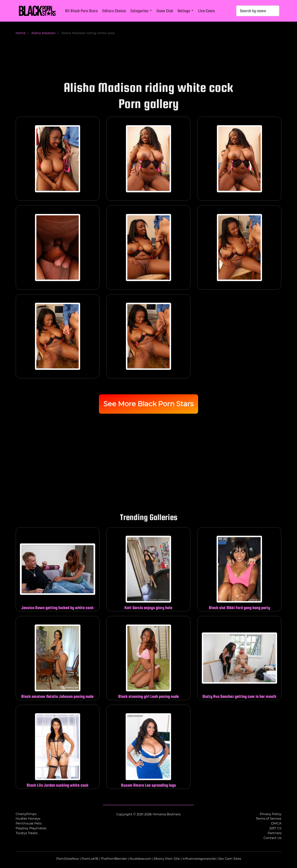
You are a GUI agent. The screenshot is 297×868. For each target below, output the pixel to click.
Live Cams (206, 11)
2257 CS (275, 828)
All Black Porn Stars (81, 11)
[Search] (258, 11)
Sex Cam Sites (230, 859)
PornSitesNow (68, 859)
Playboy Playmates (31, 828)
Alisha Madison (43, 33)
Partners (275, 833)
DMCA (276, 823)
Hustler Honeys (28, 818)
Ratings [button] (184, 11)
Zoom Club (165, 11)
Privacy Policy (271, 814)
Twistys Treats (27, 833)
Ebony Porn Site (167, 859)
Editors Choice (114, 11)
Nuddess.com (141, 859)
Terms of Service (269, 818)
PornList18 (90, 859)
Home (21, 33)
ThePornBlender (114, 859)
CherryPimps (26, 814)
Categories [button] (139, 11)
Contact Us (272, 838)
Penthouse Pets (29, 823)
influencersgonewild (199, 859)
